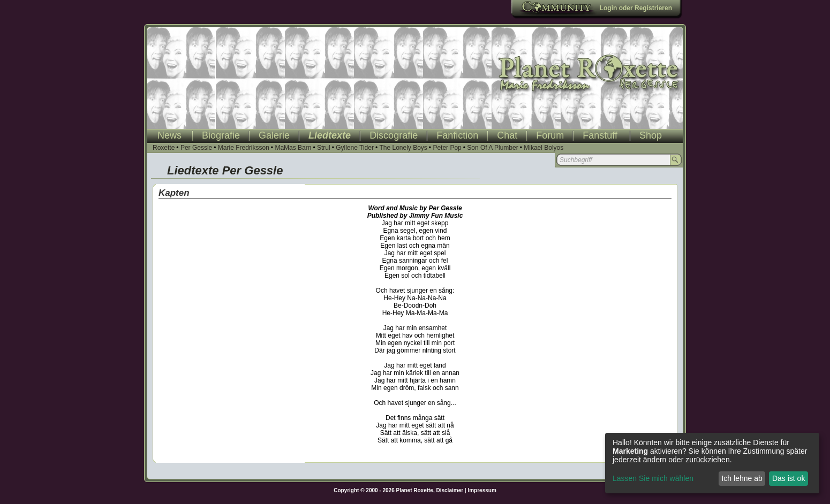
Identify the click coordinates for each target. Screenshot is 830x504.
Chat (507, 135)
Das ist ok (788, 478)
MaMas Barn (293, 148)
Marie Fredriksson (244, 148)
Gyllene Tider (355, 148)
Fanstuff (600, 135)
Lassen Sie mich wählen (653, 478)
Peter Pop (447, 148)
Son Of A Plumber (492, 148)
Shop (651, 135)
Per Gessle (196, 148)
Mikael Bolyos (544, 148)
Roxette (164, 148)
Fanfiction (457, 135)
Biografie (221, 135)
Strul (324, 148)
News (169, 135)
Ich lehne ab (742, 478)
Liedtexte (330, 135)
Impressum (482, 490)
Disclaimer (450, 490)
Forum (550, 135)
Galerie (274, 135)
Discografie (394, 135)
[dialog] (712, 463)
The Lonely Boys (403, 148)
